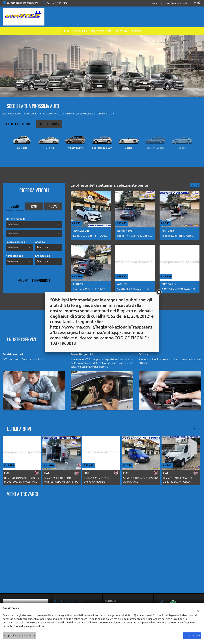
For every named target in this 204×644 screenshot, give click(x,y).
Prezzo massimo (15, 242)
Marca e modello (16, 219)
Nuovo (53, 206)
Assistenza (122, 31)
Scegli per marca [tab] (49, 124)
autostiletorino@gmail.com (22, 3)
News (155, 3)
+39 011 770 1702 (57, 3)
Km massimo (43, 256)
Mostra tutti (56, 289)
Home (66, 31)
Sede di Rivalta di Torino (71, 602)
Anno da (40, 242)
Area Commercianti (176, 3)
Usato (15, 206)
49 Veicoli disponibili (34, 280)
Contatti (136, 31)
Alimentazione (14, 256)
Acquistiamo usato (101, 31)
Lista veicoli (80, 31)
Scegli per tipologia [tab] (18, 124)
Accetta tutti (192, 636)
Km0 (34, 206)
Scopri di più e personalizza (20, 636)
